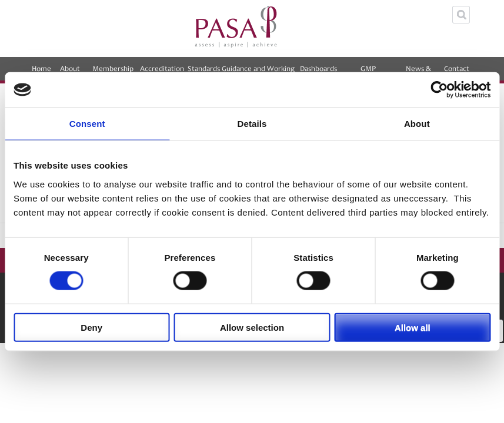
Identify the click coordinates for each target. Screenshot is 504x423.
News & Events (418, 73)
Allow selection (252, 327)
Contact (457, 73)
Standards (204, 69)
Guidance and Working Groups (258, 73)
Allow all (413, 327)
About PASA (70, 73)
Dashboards (318, 73)
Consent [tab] (87, 124)
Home (41, 69)
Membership (113, 73)
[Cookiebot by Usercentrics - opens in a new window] (439, 90)
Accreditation (162, 73)
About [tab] (417, 124)
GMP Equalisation (368, 73)
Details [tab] (252, 124)
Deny (91, 327)
